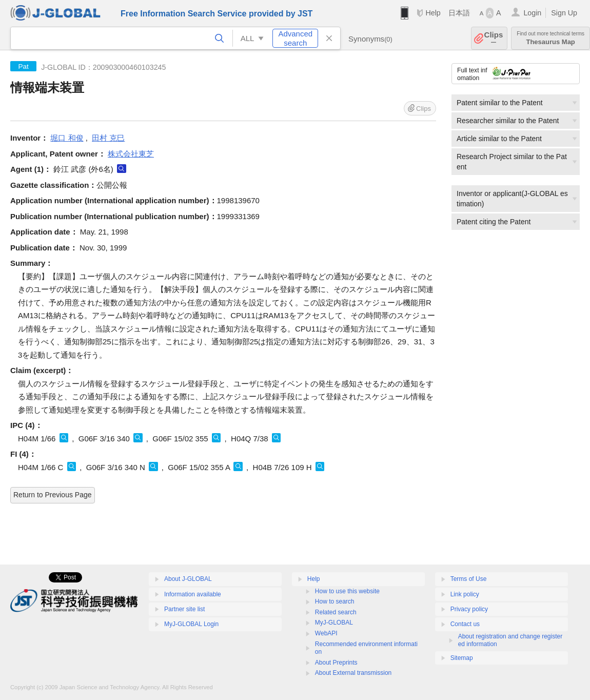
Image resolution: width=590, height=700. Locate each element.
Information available (193, 594)
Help (433, 13)
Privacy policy (469, 609)
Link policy (465, 594)
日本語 (459, 13)
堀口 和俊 (67, 138)
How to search (335, 601)
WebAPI (326, 633)
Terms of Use (469, 579)
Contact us (465, 624)
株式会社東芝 (131, 154)
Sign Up (564, 13)
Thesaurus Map (550, 38)
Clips (494, 38)
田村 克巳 (108, 138)
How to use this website (347, 591)
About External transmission (353, 673)
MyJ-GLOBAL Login (191, 624)
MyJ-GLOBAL (334, 623)
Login (532, 13)
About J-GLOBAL (188, 579)
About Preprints (336, 663)
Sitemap (462, 658)
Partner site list (184, 609)
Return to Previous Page (53, 495)
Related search (336, 612)
